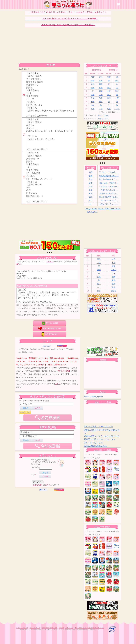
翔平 (93, 77)
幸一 (99, 287)
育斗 (91, 201)
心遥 (91, 172)
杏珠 (101, 88)
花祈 (91, 179)
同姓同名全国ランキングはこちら (100, 439)
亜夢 (114, 280)
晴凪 (101, 102)
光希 (99, 277)
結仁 (91, 197)
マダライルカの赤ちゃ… (109, 186)
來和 (101, 77)
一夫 (99, 263)
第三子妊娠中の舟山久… (109, 197)
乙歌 (101, 98)
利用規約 (61, 628)
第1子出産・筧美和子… (109, 183)
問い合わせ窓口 (64, 371)
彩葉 (117, 81)
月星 (93, 98)
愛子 (114, 287)
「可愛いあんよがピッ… (109, 190)
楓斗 (109, 95)
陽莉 (101, 84)
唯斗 (93, 105)
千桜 (101, 109)
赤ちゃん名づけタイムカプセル (50, 329)
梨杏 (117, 91)
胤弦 (91, 193)
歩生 (93, 95)
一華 (117, 98)
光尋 (99, 291)
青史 (93, 88)
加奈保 (114, 291)
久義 (109, 109)
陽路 (99, 259)
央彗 (109, 91)
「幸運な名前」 (37, 485)
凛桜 (91, 186)
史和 (99, 270)
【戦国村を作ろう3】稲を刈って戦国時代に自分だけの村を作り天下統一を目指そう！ (68, 12)
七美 (114, 277)
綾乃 (114, 259)
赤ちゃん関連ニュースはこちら (99, 427)
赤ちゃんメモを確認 (50, 323)
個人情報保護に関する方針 (49, 628)
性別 (33, 475)
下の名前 (35, 467)
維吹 (93, 84)
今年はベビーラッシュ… (109, 204)
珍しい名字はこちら (93, 442)
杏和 (91, 176)
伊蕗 (109, 77)
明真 (93, 102)
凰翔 (109, 98)
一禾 (101, 95)
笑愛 (91, 190)
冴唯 (91, 183)
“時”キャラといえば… (109, 201)
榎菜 (114, 266)
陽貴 (93, 81)
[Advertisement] (49, 47)
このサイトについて (22, 628)
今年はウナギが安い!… (109, 193)
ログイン (50, 262)
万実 (114, 263)
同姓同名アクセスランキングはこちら (102, 436)
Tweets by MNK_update (93, 397)
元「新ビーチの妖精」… (109, 172)
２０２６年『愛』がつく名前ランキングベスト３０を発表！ (68, 25)
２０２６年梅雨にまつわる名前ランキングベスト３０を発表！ (70, 18)
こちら (19, 264)
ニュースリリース (35, 628)
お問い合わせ (69, 628)
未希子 (114, 270)
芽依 (101, 81)
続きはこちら (103, 115)
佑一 (99, 284)
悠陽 (93, 109)
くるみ (117, 109)
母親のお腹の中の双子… (109, 176)
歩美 (114, 273)
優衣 (114, 284)
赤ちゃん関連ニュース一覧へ (109, 209)
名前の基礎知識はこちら (95, 446)
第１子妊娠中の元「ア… (109, 179)
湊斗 (109, 88)
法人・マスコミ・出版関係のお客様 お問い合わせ (89, 628)
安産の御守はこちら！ (50, 334)
